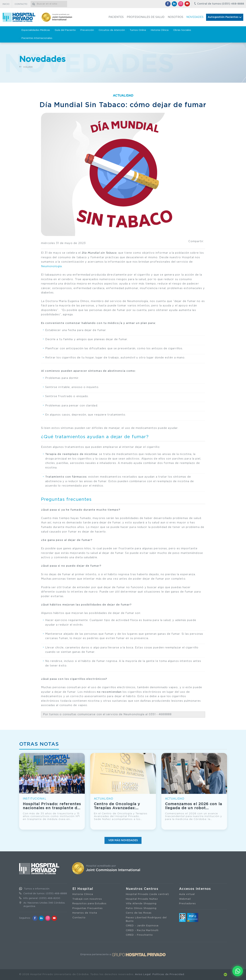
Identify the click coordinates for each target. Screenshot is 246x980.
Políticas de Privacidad (168, 974)
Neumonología (52, 266)
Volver (26, 67)
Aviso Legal (143, 974)
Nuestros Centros (142, 889)
